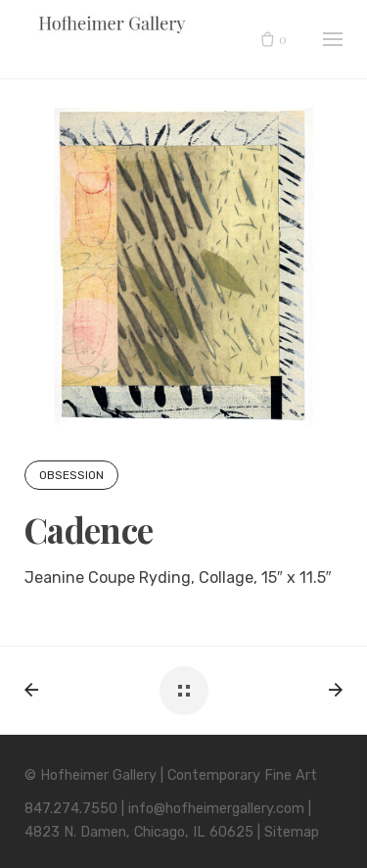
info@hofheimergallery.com (216, 809)
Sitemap (292, 832)
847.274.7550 (71, 809)
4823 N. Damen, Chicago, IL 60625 (139, 832)
